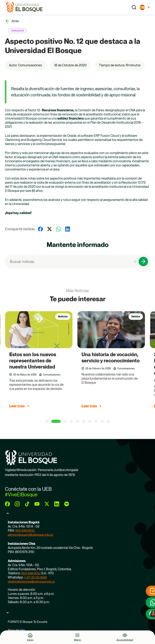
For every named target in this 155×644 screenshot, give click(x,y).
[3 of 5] (65, 421)
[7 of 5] (90, 421)
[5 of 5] (77, 421)
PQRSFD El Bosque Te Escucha (28, 622)
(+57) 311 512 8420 (36, 577)
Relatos (136, 317)
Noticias (63, 317)
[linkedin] (57, 504)
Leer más (17, 406)
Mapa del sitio (16, 630)
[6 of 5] (84, 421)
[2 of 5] (56, 421)
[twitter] (47, 504)
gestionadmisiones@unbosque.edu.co (31, 582)
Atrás (15, 21)
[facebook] (7, 504)
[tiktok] (27, 504)
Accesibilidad (125, 640)
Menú (77, 640)
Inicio (30, 640)
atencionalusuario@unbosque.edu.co (30, 535)
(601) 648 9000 (25, 531)
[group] (44, 362)
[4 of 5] (71, 421)
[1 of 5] (47, 421)
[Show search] (134, 7)
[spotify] (67, 504)
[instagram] (17, 504)
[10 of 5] (108, 421)
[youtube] (37, 504)
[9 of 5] (102, 421)
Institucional (17, 31)
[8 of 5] (96, 421)
